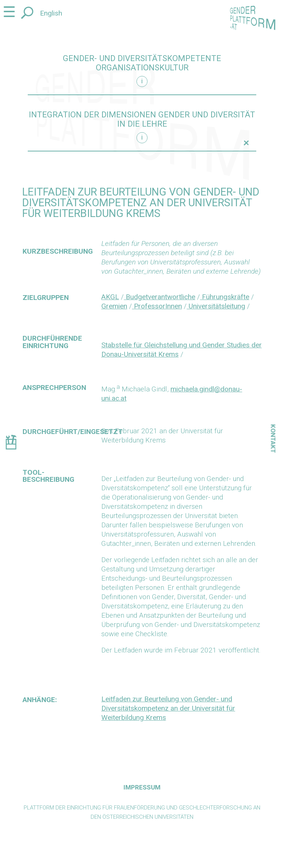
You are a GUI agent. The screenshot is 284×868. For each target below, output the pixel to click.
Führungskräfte (225, 297)
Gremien (114, 306)
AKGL (110, 297)
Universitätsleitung (216, 306)
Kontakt (273, 439)
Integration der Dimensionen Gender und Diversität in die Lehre (142, 119)
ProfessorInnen (157, 306)
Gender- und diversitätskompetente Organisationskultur (142, 63)
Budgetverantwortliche (160, 297)
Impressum (142, 787)
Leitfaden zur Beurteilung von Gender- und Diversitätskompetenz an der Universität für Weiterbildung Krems (168, 708)
